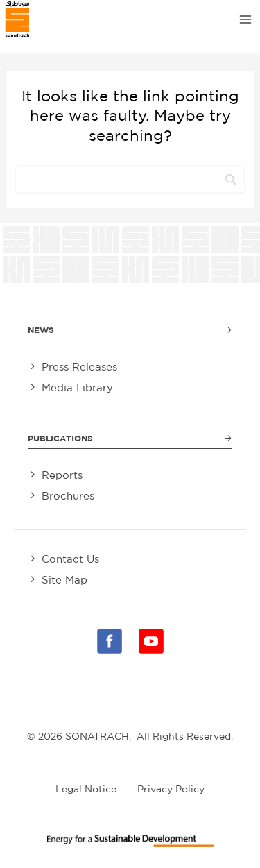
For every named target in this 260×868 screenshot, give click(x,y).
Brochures (68, 496)
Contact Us (70, 559)
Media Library (77, 388)
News (41, 330)
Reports (62, 475)
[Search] (130, 179)
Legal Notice (86, 789)
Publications (60, 438)
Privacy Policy (171, 789)
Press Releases (79, 367)
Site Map (64, 580)
